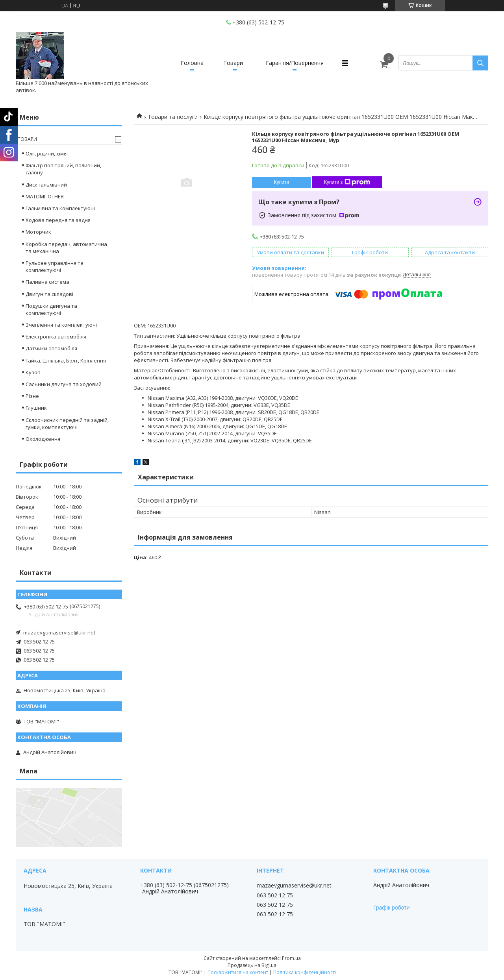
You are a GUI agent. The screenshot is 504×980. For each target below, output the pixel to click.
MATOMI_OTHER (45, 196)
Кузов (33, 372)
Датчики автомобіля (51, 348)
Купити (282, 182)
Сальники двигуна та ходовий (64, 384)
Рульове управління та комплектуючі (55, 266)
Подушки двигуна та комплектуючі (51, 309)
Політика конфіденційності (305, 972)
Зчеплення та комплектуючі (61, 325)
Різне (32, 396)
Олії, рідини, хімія (47, 153)
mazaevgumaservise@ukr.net (59, 632)
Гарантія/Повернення (295, 63)
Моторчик (38, 232)
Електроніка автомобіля (56, 337)
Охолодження (43, 439)
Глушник (36, 408)
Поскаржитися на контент (238, 972)
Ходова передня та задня (58, 220)
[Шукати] (480, 63)
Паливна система (47, 282)
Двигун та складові (49, 294)
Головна (192, 63)
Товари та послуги (173, 117)
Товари (233, 63)
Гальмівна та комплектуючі (60, 208)
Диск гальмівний (46, 185)
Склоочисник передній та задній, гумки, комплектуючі (67, 423)
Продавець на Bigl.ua (252, 965)
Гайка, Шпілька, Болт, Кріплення (66, 361)
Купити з (347, 182)
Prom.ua (291, 958)
